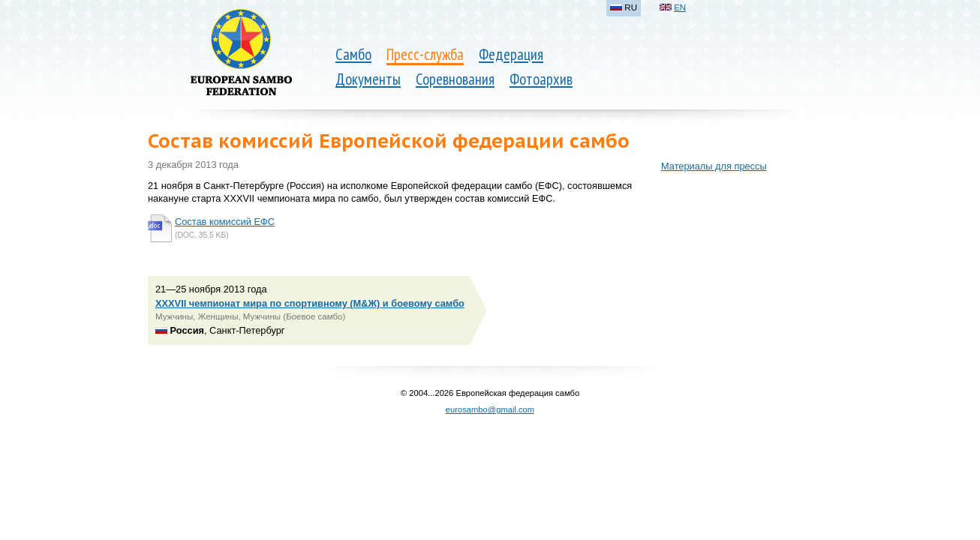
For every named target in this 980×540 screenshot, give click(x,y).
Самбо (353, 54)
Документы (368, 79)
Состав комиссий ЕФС (225, 222)
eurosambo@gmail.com (490, 409)
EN (680, 7)
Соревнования (455, 79)
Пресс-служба (425, 54)
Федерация (511, 54)
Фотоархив (541, 79)
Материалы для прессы (714, 166)
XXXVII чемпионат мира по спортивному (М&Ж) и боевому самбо (310, 303)
